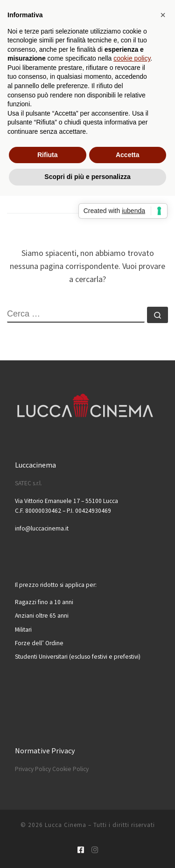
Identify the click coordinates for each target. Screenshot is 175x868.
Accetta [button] (128, 155)
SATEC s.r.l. (28, 483)
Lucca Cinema (66, 825)
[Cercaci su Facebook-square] (81, 850)
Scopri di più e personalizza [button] (87, 177)
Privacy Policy (33, 769)
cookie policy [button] (132, 58)
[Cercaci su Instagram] (95, 850)
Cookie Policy (70, 769)
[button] (163, 15)
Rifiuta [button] (48, 155)
